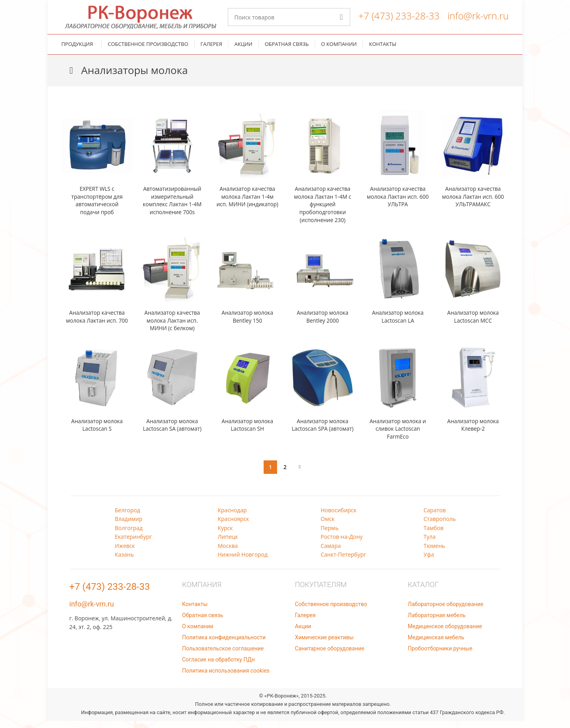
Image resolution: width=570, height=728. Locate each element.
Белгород (127, 517)
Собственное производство (331, 611)
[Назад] (71, 78)
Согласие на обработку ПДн (218, 667)
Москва (228, 553)
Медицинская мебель (436, 644)
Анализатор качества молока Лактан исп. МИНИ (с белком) (172, 327)
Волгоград (129, 535)
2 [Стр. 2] (285, 474)
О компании (198, 633)
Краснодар (232, 517)
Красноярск (233, 526)
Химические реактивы (324, 644)
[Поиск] (289, 21)
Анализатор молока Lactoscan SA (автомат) (172, 432)
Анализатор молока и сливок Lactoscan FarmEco (398, 436)
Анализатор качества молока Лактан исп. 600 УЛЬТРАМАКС (473, 203)
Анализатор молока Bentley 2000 (323, 324)
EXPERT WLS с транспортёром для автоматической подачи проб (97, 207)
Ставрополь (440, 526)
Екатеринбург (133, 544)
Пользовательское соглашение (223, 656)
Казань (124, 562)
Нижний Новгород (243, 562)
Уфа (429, 562)
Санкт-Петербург (343, 562)
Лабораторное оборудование (446, 611)
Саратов (435, 517)
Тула (430, 544)
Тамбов (434, 535)
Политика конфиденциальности (224, 644)
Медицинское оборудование (445, 633)
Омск (328, 526)
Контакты (195, 611)
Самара (331, 553)
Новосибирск (339, 517)
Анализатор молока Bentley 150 (247, 324)
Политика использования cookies (226, 678)
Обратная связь (203, 622)
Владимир (129, 526)
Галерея (305, 622)
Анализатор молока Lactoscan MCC (473, 324)
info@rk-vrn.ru (478, 19)
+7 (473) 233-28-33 (399, 19)
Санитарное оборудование (330, 656)
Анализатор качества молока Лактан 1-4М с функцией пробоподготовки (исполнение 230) (323, 211)
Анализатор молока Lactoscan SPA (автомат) (323, 436)
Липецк (228, 544)
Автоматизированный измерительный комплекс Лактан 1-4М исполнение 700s (172, 207)
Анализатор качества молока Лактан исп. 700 (97, 327)
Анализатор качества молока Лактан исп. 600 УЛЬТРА (398, 203)
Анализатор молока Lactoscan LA (398, 324)
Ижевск (125, 553)
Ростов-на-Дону (342, 544)
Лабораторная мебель (437, 622)
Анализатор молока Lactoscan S (97, 432)
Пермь (330, 535)
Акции (303, 633)
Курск (225, 535)
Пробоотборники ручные (440, 656)
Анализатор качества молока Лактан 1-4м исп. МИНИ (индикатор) (248, 207)
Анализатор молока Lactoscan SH (247, 432)
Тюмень (434, 553)
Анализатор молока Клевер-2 (473, 432)
